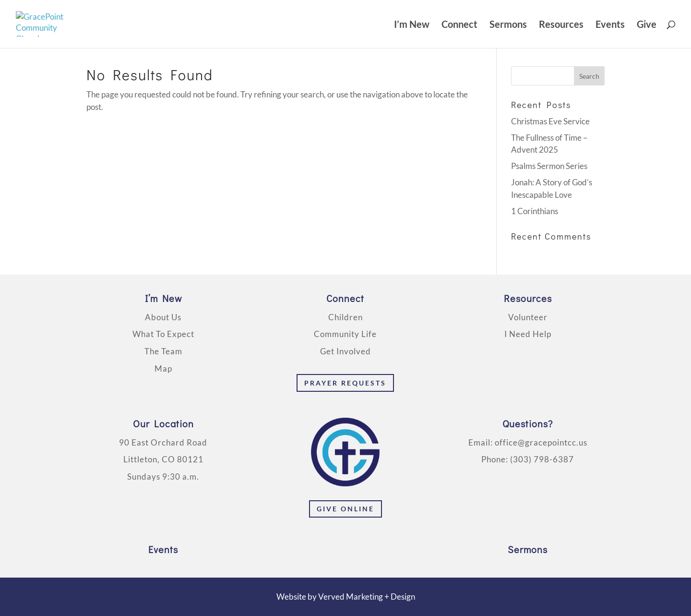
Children (345, 317)
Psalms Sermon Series (549, 166)
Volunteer (528, 317)
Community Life (345, 334)
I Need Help (528, 334)
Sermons (508, 25)
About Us (163, 317)
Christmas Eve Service (550, 121)
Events (610, 25)
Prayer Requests (345, 383)
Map (163, 368)
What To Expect (163, 334)
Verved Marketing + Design (367, 597)
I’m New (412, 25)
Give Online (345, 509)
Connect (459, 25)
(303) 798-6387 (542, 459)
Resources (561, 25)
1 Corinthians (535, 211)
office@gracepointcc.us (541, 442)
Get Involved (345, 351)
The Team (163, 351)
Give (647, 25)
